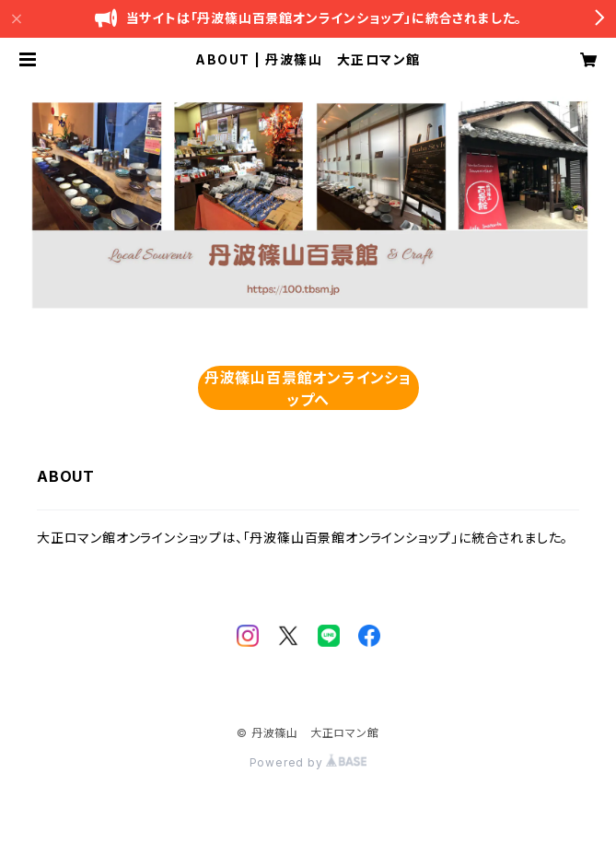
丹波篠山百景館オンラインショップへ (308, 389)
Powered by (308, 762)
